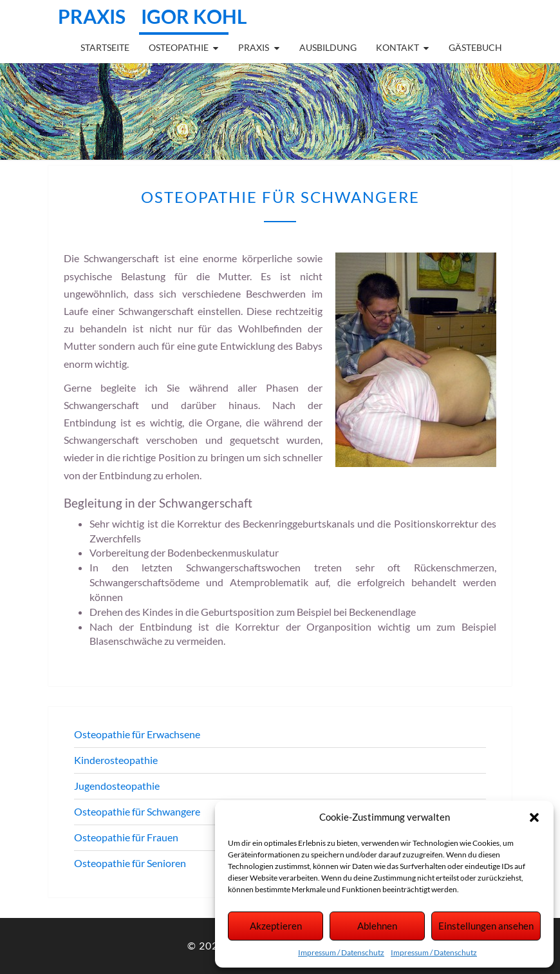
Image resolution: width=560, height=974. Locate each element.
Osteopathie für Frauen (126, 837)
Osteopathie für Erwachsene (137, 734)
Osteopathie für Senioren (130, 863)
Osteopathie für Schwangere (137, 811)
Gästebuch (475, 47)
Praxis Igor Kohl (153, 16)
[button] (534, 817)
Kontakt (397, 47)
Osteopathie (179, 47)
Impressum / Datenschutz (341, 952)
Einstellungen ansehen (486, 926)
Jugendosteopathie (117, 786)
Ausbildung (328, 47)
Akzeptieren (276, 926)
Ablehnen (377, 926)
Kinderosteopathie (116, 760)
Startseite (105, 47)
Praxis (254, 47)
